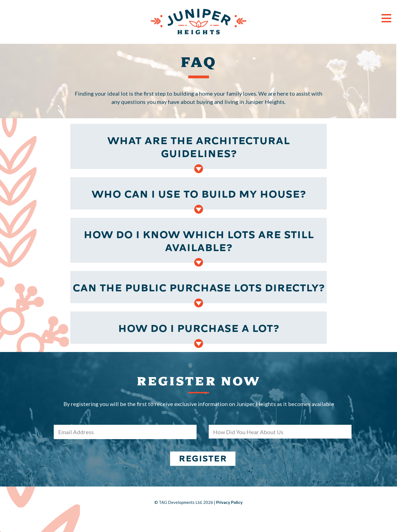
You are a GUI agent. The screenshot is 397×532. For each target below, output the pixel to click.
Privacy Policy (229, 502)
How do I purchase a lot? (198, 329)
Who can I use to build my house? (199, 194)
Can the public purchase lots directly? (198, 288)
